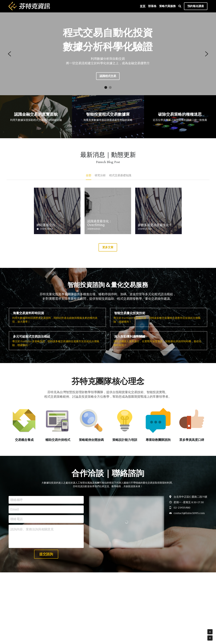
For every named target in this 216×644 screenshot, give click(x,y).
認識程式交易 (108, 76)
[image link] (29, 6)
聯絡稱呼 (17, 500)
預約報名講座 (196, 6)
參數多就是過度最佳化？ (155, 225)
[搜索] (180, 6)
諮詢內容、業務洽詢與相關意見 (32, 529)
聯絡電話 (17, 519)
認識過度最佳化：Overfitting (100, 223)
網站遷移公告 (46, 225)
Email (15, 509)
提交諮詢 (46, 554)
